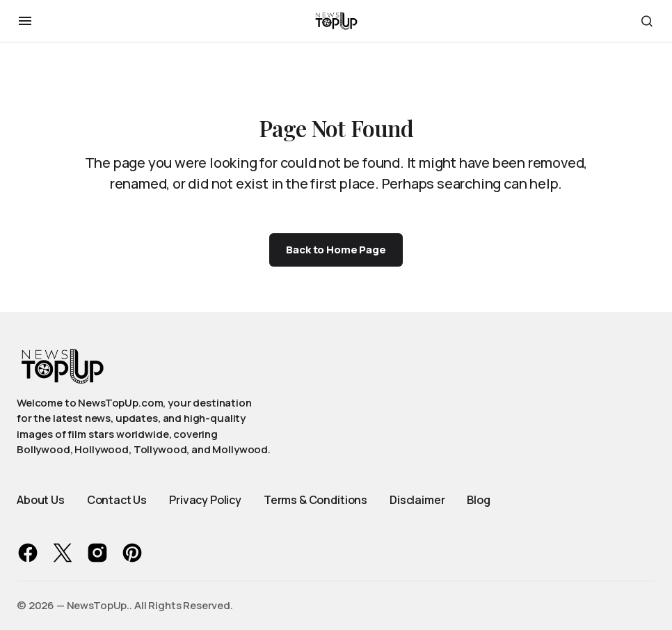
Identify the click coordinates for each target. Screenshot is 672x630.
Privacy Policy (205, 500)
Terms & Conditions (315, 500)
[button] (25, 21)
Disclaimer (417, 500)
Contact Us (117, 500)
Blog (478, 500)
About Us (41, 500)
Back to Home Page (336, 250)
